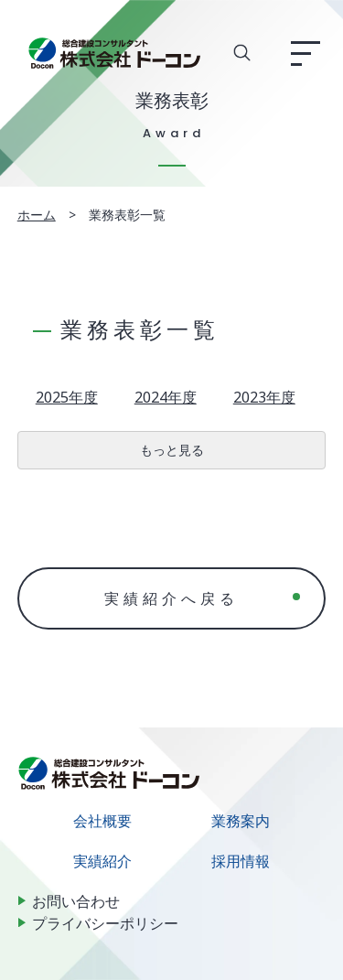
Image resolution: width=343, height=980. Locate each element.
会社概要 (102, 821)
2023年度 (264, 397)
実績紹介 (102, 861)
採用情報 (241, 861)
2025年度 (67, 397)
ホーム (37, 215)
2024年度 (166, 397)
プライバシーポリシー (105, 923)
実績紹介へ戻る (171, 598)
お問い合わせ (76, 901)
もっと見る (172, 450)
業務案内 (241, 821)
